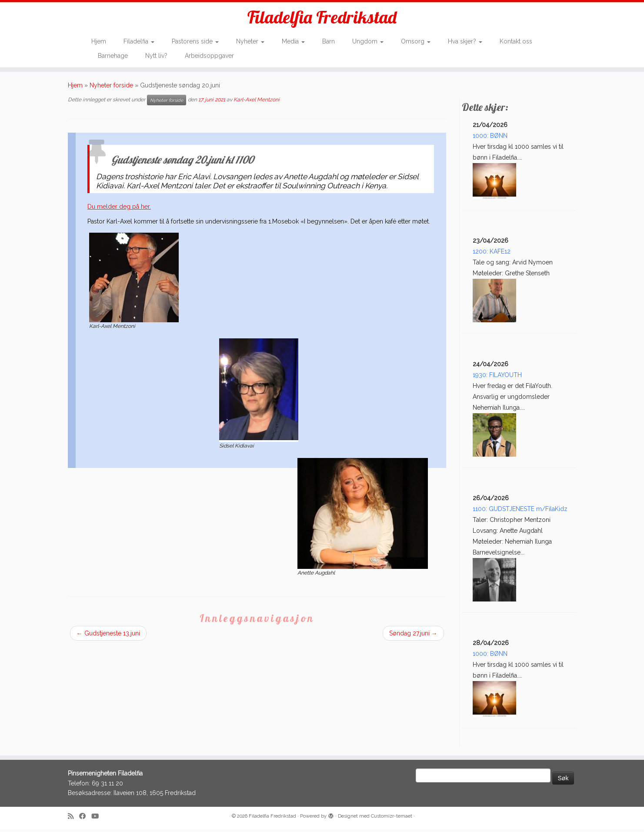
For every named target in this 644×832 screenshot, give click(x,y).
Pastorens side (195, 42)
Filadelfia (139, 42)
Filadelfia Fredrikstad (322, 17)
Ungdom (368, 42)
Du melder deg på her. (119, 209)
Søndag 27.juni (413, 636)
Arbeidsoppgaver (209, 56)
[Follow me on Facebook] (85, 819)
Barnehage (113, 56)
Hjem (99, 42)
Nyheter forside (111, 88)
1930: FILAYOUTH (497, 378)
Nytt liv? (156, 56)
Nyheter (250, 42)
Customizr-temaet (392, 819)
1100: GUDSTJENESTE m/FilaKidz (520, 511)
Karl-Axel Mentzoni (257, 102)
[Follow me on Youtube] (98, 819)
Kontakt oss (516, 42)
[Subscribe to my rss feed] (73, 819)
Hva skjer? (465, 42)
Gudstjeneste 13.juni (108, 636)
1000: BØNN (490, 138)
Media (293, 42)
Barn (329, 42)
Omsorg (416, 42)
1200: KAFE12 (492, 254)
